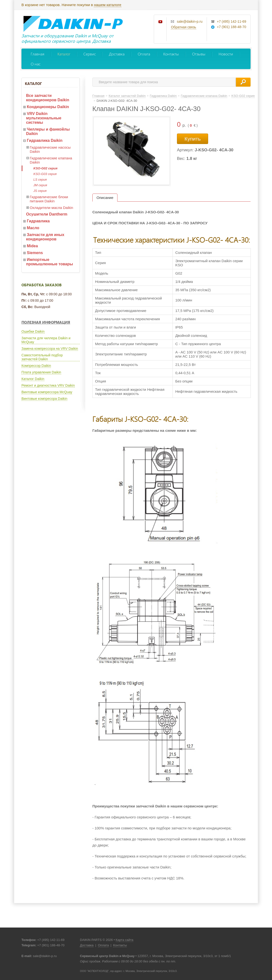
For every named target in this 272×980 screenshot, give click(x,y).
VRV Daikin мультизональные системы (44, 118)
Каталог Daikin (33, 379)
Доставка (117, 54)
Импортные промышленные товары (49, 262)
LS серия (40, 180)
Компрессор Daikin (36, 366)
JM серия (40, 185)
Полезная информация (46, 322)
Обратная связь (183, 27)
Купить (193, 139)
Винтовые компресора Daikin (44, 399)
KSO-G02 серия (45, 168)
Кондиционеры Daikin (48, 107)
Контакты (171, 54)
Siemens (35, 253)
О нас (36, 64)
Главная (38, 54)
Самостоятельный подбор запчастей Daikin (42, 357)
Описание (105, 198)
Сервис (90, 54)
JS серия (40, 191)
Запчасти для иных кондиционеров (45, 237)
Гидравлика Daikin (45, 140)
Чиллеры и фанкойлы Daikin (48, 131)
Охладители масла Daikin (51, 208)
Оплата (144, 54)
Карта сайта (125, 940)
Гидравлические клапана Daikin (51, 160)
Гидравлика (38, 221)
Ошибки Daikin (33, 331)
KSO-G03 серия (45, 174)
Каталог (64, 54)
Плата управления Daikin (41, 372)
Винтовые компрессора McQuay (47, 392)
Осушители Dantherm (47, 214)
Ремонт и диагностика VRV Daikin (48, 385)
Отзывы (199, 54)
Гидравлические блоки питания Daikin (49, 199)
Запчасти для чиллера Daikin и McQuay (46, 340)
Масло (33, 228)
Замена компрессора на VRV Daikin (50, 349)
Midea (32, 246)
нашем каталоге (107, 5)
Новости (226, 54)
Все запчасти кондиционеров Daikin (48, 98)
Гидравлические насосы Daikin (50, 149)
